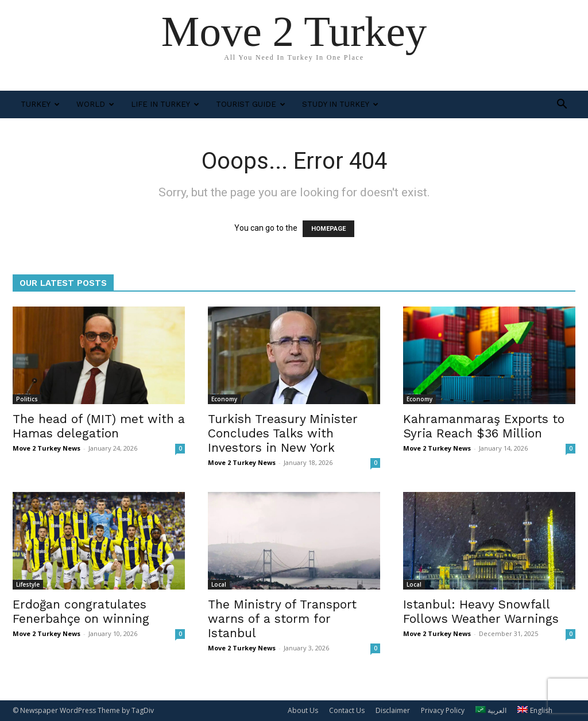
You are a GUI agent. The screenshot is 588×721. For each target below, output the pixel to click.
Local (219, 584)
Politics (27, 399)
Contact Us (347, 710)
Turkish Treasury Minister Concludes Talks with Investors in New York (283, 433)
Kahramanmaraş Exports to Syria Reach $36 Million (484, 426)
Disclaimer (393, 710)
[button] (562, 105)
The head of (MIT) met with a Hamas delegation (99, 426)
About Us (303, 710)
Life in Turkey (165, 104)
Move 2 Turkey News (47, 448)
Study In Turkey (340, 104)
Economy (224, 399)
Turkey (40, 104)
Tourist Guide (251, 104)
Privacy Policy (443, 710)
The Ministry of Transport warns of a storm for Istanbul (282, 619)
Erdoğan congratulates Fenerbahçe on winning (81, 611)
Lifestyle (28, 584)
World (95, 104)
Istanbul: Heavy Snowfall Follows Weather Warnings (481, 611)
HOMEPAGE (328, 229)
